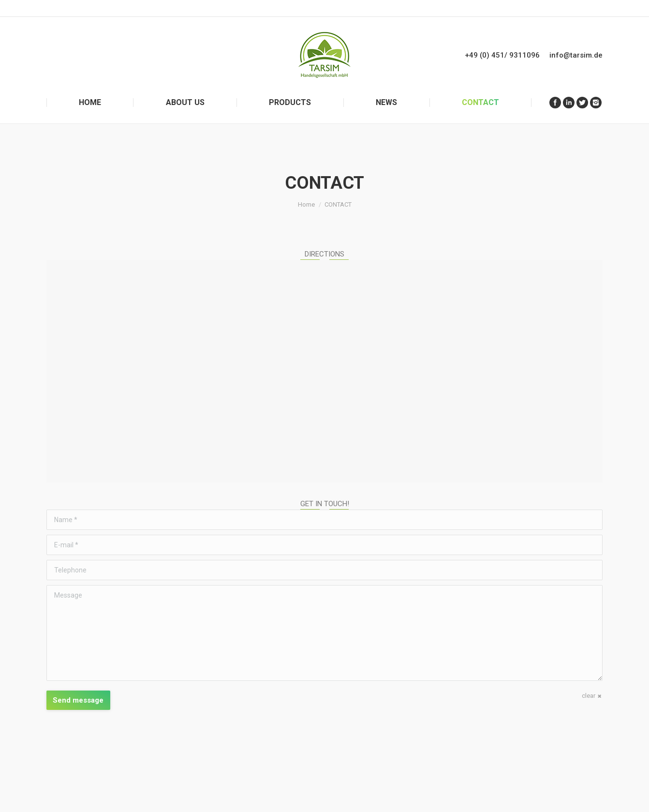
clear (589, 696)
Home (306, 204)
